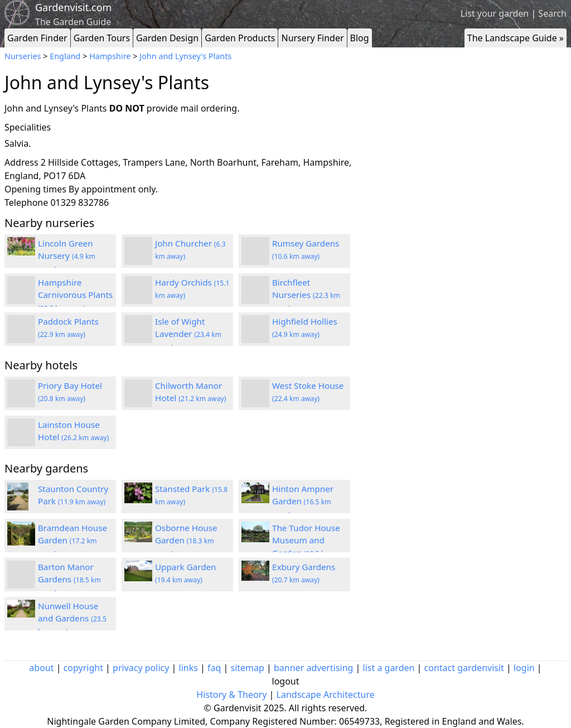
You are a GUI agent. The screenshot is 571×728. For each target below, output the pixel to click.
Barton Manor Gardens (69, 580)
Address (21, 162)
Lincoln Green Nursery (67, 256)
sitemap (248, 668)
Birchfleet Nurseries (306, 295)
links (188, 668)
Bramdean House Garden (72, 541)
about (41, 668)
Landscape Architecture (326, 695)
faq (214, 668)
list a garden (389, 668)
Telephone (26, 203)
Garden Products (240, 38)
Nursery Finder (312, 38)
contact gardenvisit (464, 668)
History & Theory (231, 695)
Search (552, 13)
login (524, 668)
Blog (360, 38)
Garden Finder (37, 38)
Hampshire (110, 56)
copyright (83, 668)
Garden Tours (102, 38)
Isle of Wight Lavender (188, 334)
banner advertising (313, 668)
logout (286, 681)
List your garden (495, 13)
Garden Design (167, 38)
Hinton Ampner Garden (303, 502)
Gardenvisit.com (73, 7)
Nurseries (23, 56)
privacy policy (141, 668)
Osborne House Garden (186, 541)
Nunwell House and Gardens (72, 619)
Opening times (35, 189)
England (65, 56)
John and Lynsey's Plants (185, 56)
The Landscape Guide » (516, 38)
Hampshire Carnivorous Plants (75, 295)
